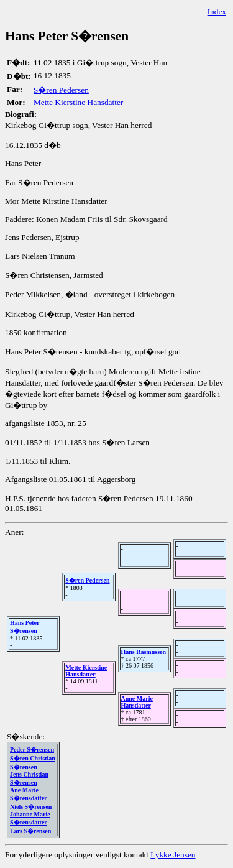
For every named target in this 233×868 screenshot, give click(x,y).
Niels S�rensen (31, 807)
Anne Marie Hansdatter (137, 702)
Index (217, 12)
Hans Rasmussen (144, 652)
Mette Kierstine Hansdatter (78, 102)
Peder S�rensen (32, 750)
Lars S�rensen (30, 831)
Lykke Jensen (173, 855)
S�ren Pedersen (61, 90)
